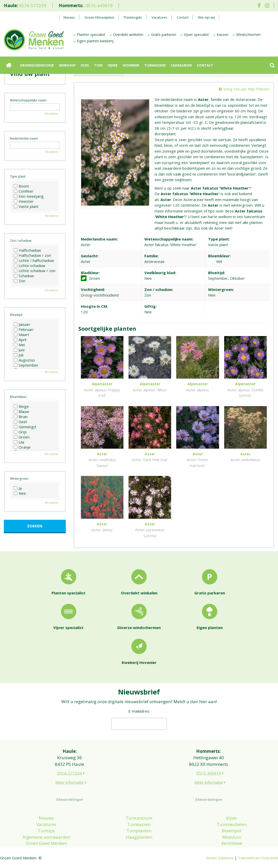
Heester (24, 201)
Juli (18, 355)
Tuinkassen (139, 824)
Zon (20, 281)
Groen (22, 437)
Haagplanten (139, 837)
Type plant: (18, 176)
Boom (21, 186)
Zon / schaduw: (21, 241)
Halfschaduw (27, 250)
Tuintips (46, 831)
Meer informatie (69, 782)
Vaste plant (26, 206)
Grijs (20, 432)
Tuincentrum (139, 818)
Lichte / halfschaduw (34, 260)
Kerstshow (232, 843)
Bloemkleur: (19, 397)
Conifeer (24, 191)
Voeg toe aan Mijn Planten (246, 89)
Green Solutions (220, 858)
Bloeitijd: (16, 315)
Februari (23, 329)
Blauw (21, 411)
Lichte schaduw (30, 265)
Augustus (24, 360)
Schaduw (24, 276)
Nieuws (46, 818)
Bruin (21, 417)
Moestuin (232, 837)
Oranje (22, 447)
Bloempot (232, 831)
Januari (22, 324)
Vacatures (46, 824)
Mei (19, 345)
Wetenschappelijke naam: (28, 100)
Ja (18, 488)
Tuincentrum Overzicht (258, 858)
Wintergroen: (19, 479)
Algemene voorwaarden (46, 837)
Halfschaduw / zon (32, 255)
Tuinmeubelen (232, 824)
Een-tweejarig (29, 196)
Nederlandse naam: (24, 138)
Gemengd (25, 427)
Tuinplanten (139, 831)
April (20, 340)
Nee (20, 493)
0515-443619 (99, 5)
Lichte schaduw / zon (35, 271)
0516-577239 (33, 5)
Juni (19, 350)
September (26, 365)
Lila (19, 442)
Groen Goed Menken (46, 843)
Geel (20, 422)
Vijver (232, 818)
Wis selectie (52, 114)
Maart (21, 335)
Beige (21, 406)
